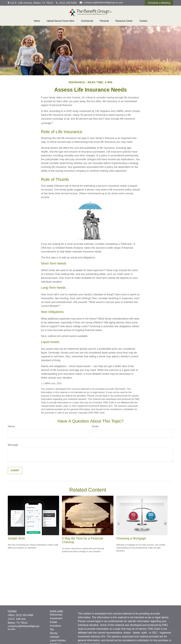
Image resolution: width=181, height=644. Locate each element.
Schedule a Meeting (159, 3)
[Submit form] (15, 471)
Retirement (56, 615)
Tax (52, 629)
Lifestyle (55, 637)
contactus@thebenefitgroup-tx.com (101, 3)
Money (54, 633)
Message (13, 445)
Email (95, 426)
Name (11, 426)
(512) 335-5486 (66, 3)
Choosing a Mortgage (131, 538)
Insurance (56, 626)
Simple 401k (16, 538)
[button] (37, 21)
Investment (56, 618)
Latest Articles (58, 640)
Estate (54, 622)
